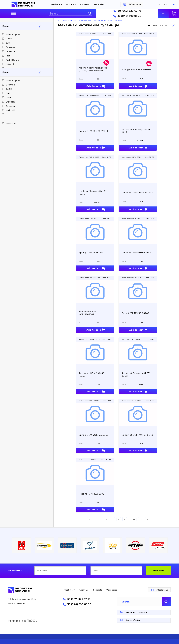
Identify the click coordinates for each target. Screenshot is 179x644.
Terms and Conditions (136, 612)
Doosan (10, 47)
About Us (71, 4)
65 (141, 519)
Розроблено (23, 621)
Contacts (85, 4)
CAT (8, 43)
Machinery (57, 4)
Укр (159, 4)
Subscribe (159, 571)
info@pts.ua (135, 4)
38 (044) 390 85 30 (129, 16)
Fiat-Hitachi (12, 60)
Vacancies (99, 4)
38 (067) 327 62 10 (129, 11)
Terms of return (133, 620)
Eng (173, 4)
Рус (166, 4)
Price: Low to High (161, 25)
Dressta (10, 51)
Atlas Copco (13, 34)
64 (134, 519)
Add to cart (94, 86)
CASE (9, 39)
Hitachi (10, 64)
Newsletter (15, 571)
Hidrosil (10, 110)
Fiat (8, 56)
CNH (9, 97)
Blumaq (11, 85)
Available (11, 123)
